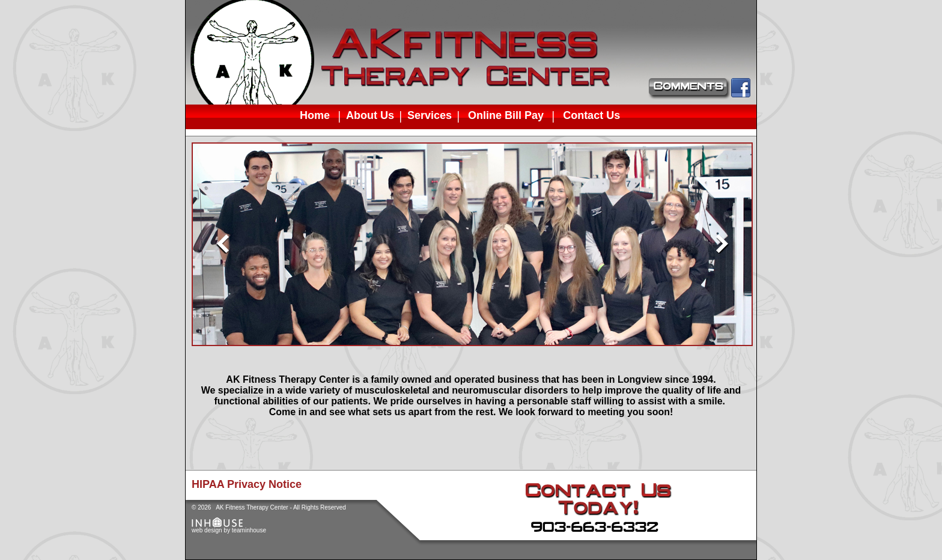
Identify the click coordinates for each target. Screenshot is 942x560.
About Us (370, 115)
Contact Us (591, 115)
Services (430, 115)
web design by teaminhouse (229, 528)
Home (315, 115)
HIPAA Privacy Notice (247, 484)
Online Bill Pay (506, 115)
